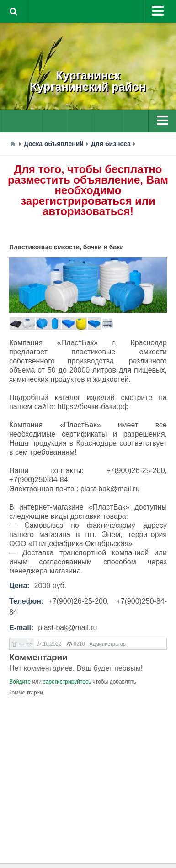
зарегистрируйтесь (67, 682)
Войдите (20, 682)
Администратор (108, 644)
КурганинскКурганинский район (88, 81)
